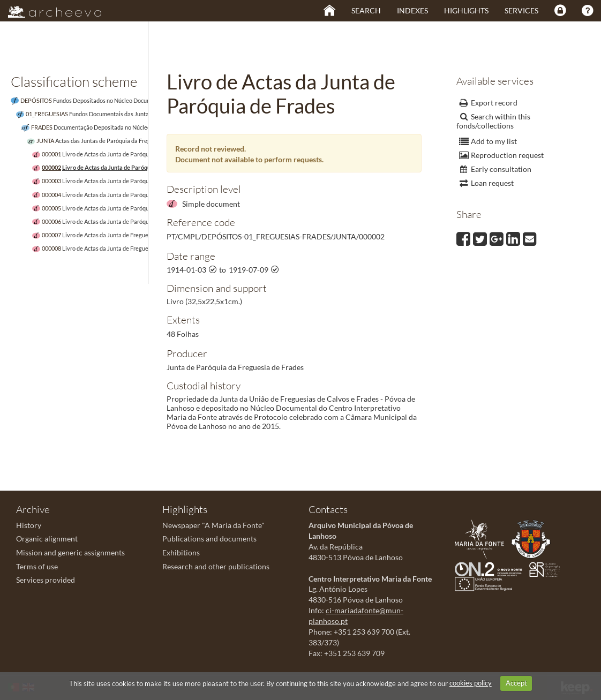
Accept (516, 683)
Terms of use (37, 566)
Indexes (412, 10)
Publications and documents (209, 539)
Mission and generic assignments (70, 552)
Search (366, 10)
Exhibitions (181, 552)
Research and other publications (216, 566)
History (29, 525)
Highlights (466, 10)
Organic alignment (47, 539)
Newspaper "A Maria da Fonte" (213, 525)
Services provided (46, 580)
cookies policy (471, 683)
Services (521, 10)
